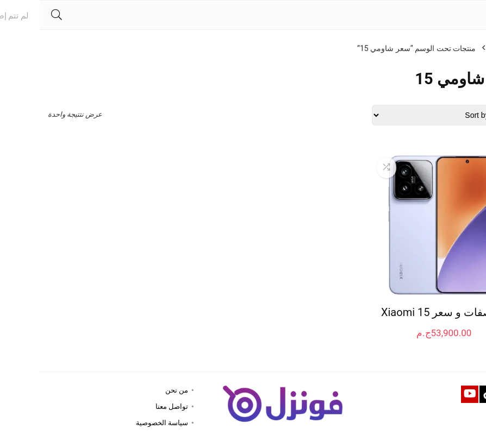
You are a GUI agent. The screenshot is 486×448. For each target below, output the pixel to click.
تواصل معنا (132, 406)
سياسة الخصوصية (122, 423)
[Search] (17, 15)
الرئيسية (465, 48)
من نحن (137, 390)
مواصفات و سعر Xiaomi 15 (404, 312)
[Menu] (473, 15)
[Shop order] (405, 115)
